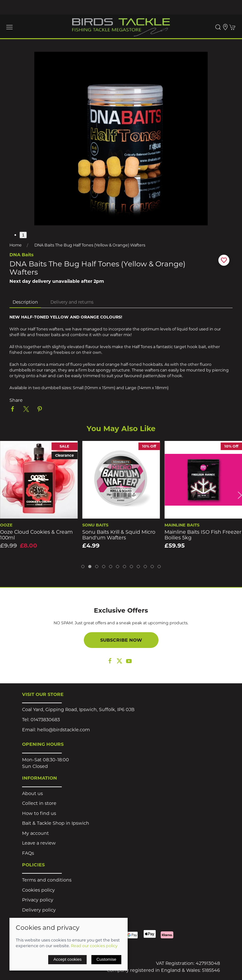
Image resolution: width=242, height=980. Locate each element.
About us (32, 793)
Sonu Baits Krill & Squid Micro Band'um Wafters (119, 535)
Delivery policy (39, 910)
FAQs (28, 853)
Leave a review (39, 843)
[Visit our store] (225, 27)
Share (16, 400)
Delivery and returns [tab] (72, 302)
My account (35, 833)
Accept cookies (67, 959)
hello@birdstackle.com (63, 730)
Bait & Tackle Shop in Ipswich (56, 823)
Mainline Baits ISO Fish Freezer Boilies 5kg (203, 535)
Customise (106, 959)
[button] (9, 27)
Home (16, 245)
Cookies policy (38, 890)
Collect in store (39, 803)
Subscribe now (121, 640)
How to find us (39, 813)
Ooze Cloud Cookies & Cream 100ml (36, 535)
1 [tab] (23, 235)
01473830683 (45, 720)
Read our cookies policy (94, 946)
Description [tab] (25, 302)
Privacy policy (38, 900)
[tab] (83, 567)
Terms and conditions (47, 880)
